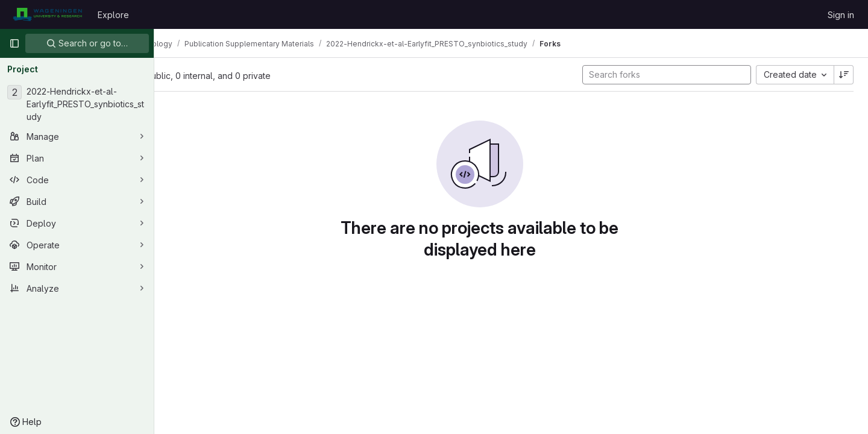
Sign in (841, 15)
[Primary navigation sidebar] (14, 43)
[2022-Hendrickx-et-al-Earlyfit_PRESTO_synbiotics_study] (77, 104)
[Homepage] (47, 14)
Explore (113, 15)
